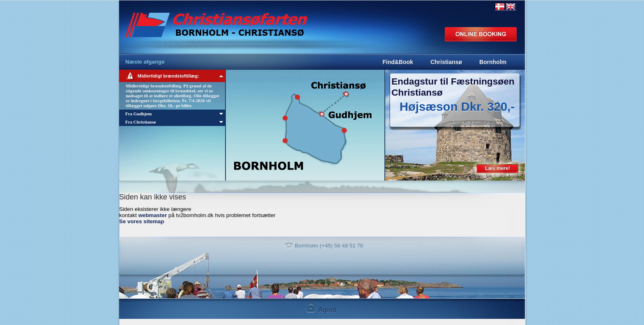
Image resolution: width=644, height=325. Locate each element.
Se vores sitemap (142, 221)
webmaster (153, 215)
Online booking (481, 34)
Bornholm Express (237, 21)
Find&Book (398, 62)
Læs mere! (498, 168)
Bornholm (493, 62)
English (511, 7)
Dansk (500, 7)
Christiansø (446, 62)
